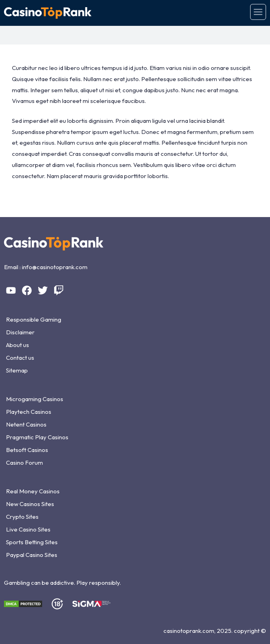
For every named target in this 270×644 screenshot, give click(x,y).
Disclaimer (20, 332)
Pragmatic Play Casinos (37, 437)
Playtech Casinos (29, 412)
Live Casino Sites (28, 529)
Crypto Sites (22, 517)
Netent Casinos (26, 424)
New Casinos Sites (30, 504)
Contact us (20, 358)
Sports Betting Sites (32, 542)
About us (17, 345)
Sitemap (17, 370)
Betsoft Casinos (27, 450)
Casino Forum (24, 463)
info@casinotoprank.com (55, 267)
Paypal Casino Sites (32, 555)
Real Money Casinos (33, 491)
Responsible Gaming (34, 319)
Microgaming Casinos (35, 399)
